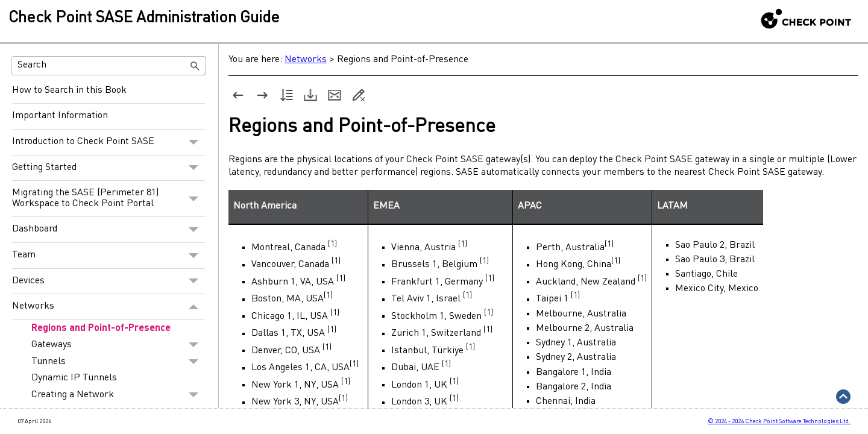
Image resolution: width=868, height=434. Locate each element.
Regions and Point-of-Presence (101, 329)
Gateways (118, 345)
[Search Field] (108, 66)
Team (108, 256)
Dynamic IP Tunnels (74, 378)
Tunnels (118, 362)
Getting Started (108, 168)
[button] (195, 66)
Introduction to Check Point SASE (108, 142)
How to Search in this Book (69, 90)
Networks (108, 307)
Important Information (60, 116)
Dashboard (108, 230)
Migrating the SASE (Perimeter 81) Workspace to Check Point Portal (108, 199)
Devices (108, 281)
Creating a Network (118, 395)
